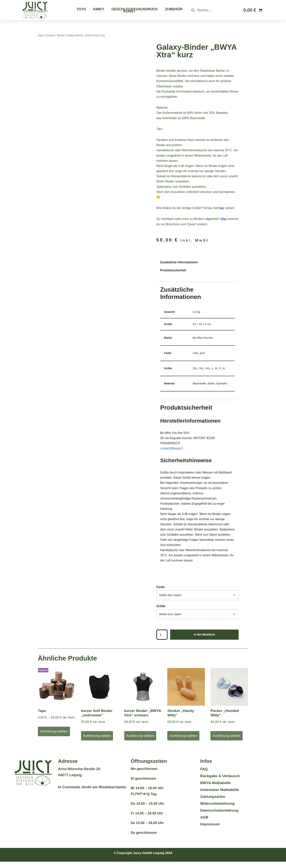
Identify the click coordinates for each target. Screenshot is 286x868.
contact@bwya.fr (172, 449)
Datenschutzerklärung (219, 817)
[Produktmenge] (162, 641)
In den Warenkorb (204, 641)
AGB (204, 824)
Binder (61, 35)
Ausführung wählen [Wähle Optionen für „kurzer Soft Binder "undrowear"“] (97, 742)
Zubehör (174, 9)
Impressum (210, 830)
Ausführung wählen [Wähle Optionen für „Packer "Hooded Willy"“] (227, 742)
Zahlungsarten (213, 803)
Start (41, 35)
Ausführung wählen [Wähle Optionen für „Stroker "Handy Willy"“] (183, 742)
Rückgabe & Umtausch (220, 782)
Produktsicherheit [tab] (173, 270)
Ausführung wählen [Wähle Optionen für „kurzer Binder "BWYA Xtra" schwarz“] (140, 742)
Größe (161, 612)
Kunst (129, 11)
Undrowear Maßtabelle (220, 796)
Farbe (161, 593)
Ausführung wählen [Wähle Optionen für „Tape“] (54, 738)
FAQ (204, 775)
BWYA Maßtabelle (215, 789)
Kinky (99, 9)
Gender (50, 35)
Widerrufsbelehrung (217, 810)
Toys (81, 9)
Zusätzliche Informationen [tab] (179, 262)
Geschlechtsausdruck (134, 9)
